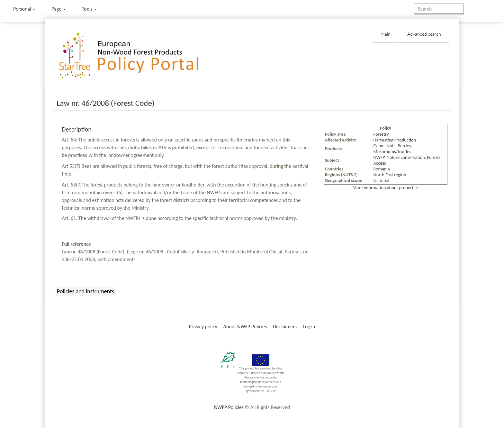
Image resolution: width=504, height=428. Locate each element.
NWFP (379, 157)
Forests (434, 157)
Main (386, 34)
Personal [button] (24, 9)
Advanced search (424, 34)
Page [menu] (59, 9)
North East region (390, 175)
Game (379, 146)
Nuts (391, 146)
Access (380, 163)
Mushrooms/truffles (392, 151)
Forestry (381, 134)
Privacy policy (203, 327)
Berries (404, 146)
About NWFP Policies (245, 327)
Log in (309, 327)
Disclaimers (285, 327)
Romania (382, 169)
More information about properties (386, 187)
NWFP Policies (229, 407)
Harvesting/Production (395, 140)
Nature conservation (406, 157)
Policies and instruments (85, 291)
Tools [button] (90, 9)
